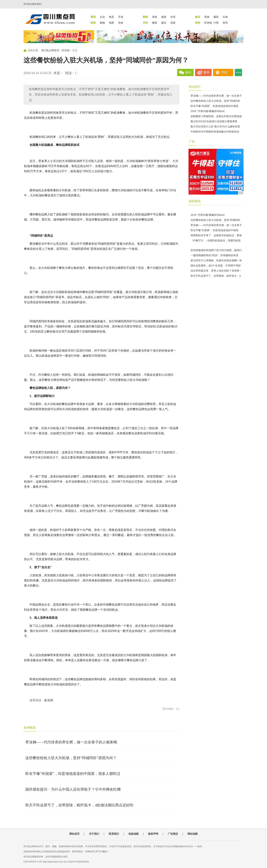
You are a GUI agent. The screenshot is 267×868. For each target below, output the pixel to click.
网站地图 (193, 834)
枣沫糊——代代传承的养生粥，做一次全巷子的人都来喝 (71, 742)
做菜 (164, 17)
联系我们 (114, 834)
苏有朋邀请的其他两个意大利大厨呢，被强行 (216, 250)
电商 (111, 23)
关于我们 (94, 834)
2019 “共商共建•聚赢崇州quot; (208, 111)
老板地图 (133, 834)
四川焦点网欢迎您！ (33, 4)
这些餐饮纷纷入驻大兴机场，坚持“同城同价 (215, 101)
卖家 (173, 23)
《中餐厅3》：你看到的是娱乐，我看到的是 (216, 240)
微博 (206, 72)
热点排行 (195, 87)
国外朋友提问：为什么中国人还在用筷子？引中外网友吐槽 (73, 789)
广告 (192, 142)
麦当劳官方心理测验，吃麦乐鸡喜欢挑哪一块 (216, 260)
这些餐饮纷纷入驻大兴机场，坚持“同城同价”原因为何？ (71, 758)
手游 (121, 17)
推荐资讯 (195, 201)
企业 (102, 17)
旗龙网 (49, 700)
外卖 (173, 17)
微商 (155, 23)
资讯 (225, 23)
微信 (188, 72)
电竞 (111, 17)
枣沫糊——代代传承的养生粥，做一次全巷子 (216, 96)
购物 (102, 23)
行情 (216, 23)
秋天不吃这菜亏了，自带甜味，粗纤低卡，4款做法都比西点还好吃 (79, 805)
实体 (121, 23)
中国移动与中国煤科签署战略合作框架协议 (215, 132)
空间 (224, 72)
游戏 (155, 17)
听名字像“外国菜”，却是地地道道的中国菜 (214, 106)
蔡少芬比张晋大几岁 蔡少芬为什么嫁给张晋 (215, 126)
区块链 (208, 23)
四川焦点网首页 (50, 50)
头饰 (225, 17)
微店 (164, 23)
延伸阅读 (30, 728)
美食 (207, 17)
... (238, 72)
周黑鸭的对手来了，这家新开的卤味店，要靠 (216, 235)
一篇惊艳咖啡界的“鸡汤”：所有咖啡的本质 (214, 255)
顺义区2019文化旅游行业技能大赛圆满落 (214, 121)
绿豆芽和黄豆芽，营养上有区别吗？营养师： (216, 271)
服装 (216, 17)
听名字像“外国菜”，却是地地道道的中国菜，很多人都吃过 (73, 774)
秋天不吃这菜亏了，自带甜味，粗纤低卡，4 (216, 276)
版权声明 (153, 834)
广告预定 (173, 834)
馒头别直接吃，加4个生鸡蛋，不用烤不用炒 (216, 266)
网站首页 (74, 834)
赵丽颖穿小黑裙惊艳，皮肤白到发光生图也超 (216, 116)
